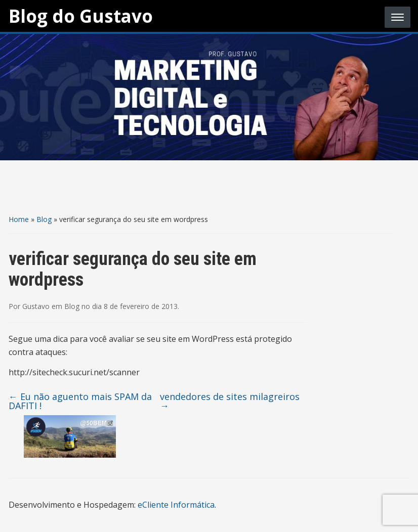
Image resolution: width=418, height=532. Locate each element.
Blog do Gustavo (81, 16)
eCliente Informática (176, 505)
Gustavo (36, 306)
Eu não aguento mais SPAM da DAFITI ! (80, 401)
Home (19, 219)
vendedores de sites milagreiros (230, 401)
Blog (44, 219)
